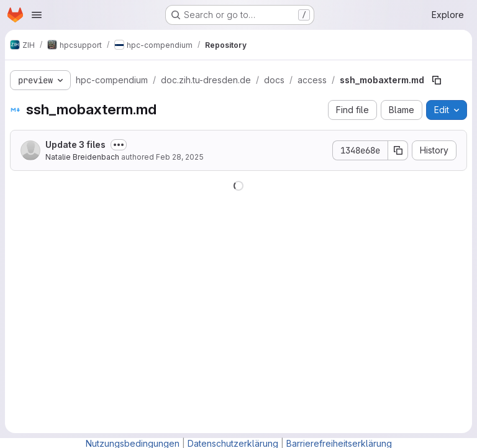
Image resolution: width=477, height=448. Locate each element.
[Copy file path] (437, 80)
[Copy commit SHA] (398, 150)
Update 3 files (75, 144)
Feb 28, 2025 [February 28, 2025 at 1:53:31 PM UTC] (180, 157)
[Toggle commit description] (119, 145)
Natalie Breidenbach (82, 157)
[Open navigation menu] (37, 15)
